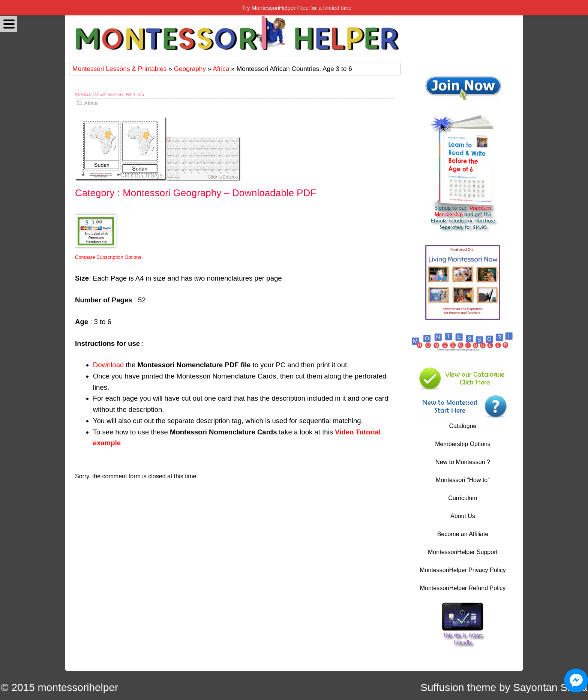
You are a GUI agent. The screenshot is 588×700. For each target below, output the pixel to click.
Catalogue (463, 426)
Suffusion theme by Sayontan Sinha (504, 687)
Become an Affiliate (463, 534)
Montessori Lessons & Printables (119, 69)
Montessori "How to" (463, 480)
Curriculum (463, 498)
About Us (463, 516)
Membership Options (463, 444)
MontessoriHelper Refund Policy (463, 588)
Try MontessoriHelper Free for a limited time (297, 8)
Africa (221, 69)
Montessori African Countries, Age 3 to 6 (110, 94)
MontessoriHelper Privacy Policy (463, 570)
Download (108, 365)
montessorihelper (78, 687)
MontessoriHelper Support (463, 552)
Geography (190, 69)
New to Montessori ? (463, 462)
